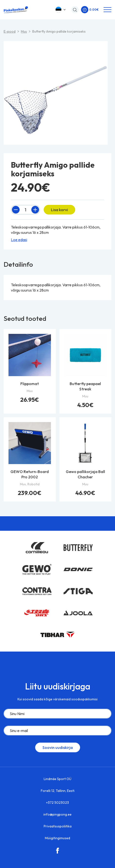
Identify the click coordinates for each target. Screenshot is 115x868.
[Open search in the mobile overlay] (74, 10)
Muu (24, 31)
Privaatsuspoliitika (58, 826)
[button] (61, 10)
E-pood (10, 31)
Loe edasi (19, 240)
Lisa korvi (59, 210)
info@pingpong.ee (57, 814)
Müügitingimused (57, 838)
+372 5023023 (57, 803)
